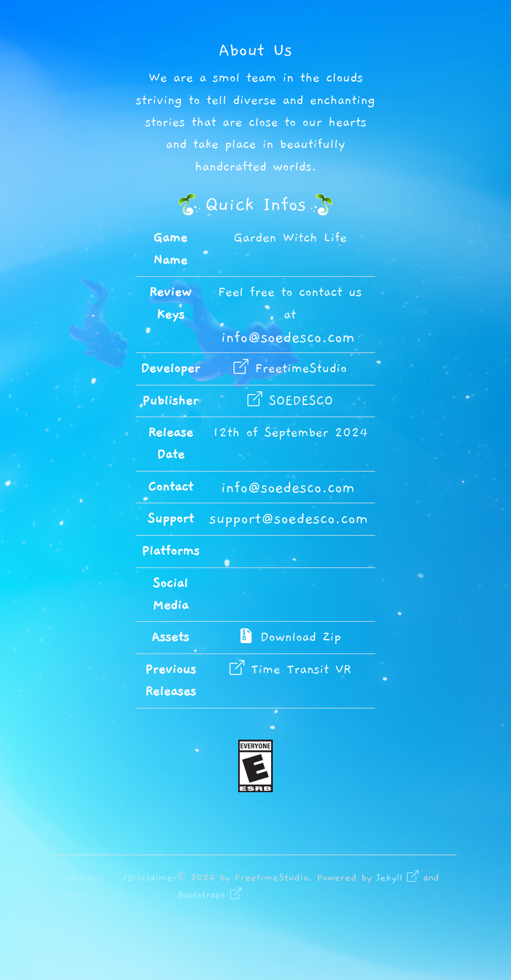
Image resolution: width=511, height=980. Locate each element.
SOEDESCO (290, 401)
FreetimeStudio (290, 368)
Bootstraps (210, 895)
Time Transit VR (290, 669)
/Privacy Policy (84, 886)
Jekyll (397, 878)
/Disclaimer (150, 878)
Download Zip (290, 637)
